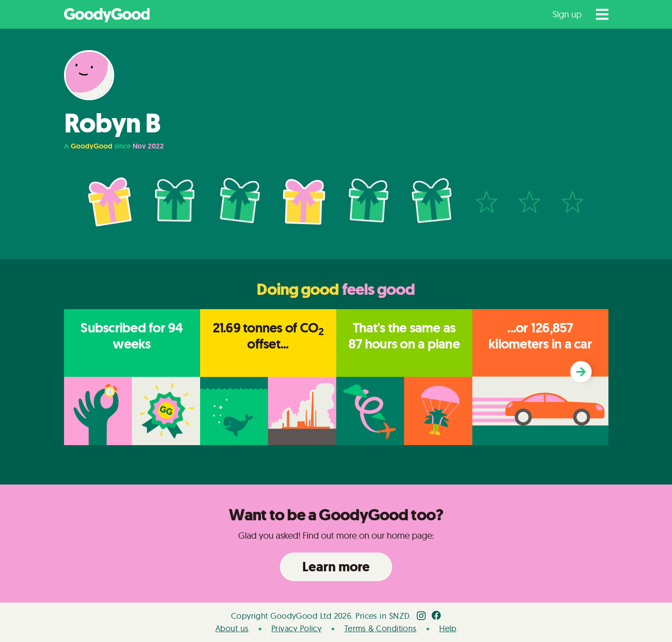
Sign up (567, 14)
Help (448, 628)
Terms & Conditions (381, 628)
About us (232, 628)
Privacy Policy (296, 628)
